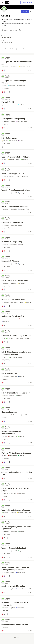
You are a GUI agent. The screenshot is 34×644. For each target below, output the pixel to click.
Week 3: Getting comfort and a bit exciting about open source (15, 568)
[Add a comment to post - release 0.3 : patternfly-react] (4, 306)
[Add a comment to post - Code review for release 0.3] (3, 325)
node (28, 209)
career (13, 122)
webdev (4, 86)
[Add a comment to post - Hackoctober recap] (4, 421)
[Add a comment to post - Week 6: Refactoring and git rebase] (3, 516)
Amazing (8, 57)
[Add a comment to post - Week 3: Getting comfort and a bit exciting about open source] (4, 576)
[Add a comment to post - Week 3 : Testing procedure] (4, 180)
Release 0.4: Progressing (12, 242)
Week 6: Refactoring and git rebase (16, 510)
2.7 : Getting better (9, 138)
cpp (3, 338)
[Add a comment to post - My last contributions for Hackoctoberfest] (4, 443)
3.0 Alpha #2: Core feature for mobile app (17, 63)
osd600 (29, 589)
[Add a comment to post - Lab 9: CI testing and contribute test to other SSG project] (3, 363)
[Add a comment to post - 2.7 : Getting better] (3, 147)
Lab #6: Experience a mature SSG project (15, 490)
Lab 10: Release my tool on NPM (15, 280)
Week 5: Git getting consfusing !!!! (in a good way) (16, 528)
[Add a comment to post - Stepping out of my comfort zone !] (3, 631)
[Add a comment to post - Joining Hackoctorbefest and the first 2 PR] (3, 478)
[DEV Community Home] (7, 3)
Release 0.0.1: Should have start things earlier (15, 604)
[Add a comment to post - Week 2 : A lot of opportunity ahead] (3, 196)
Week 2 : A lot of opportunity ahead (16, 190)
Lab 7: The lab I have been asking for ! (17, 393)
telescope (5, 611)
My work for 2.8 (8, 102)
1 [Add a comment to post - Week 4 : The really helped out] (8, 557)
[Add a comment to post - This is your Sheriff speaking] (3, 128)
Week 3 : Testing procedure (13, 173)
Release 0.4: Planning (10, 261)
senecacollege (21, 572)
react (28, 105)
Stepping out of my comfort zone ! (15, 624)
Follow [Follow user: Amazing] (25, 11)
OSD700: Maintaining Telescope (15, 206)
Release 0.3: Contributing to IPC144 (16, 335)
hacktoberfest (15, 415)
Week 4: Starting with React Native (16, 157)
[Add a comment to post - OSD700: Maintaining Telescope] (3, 213)
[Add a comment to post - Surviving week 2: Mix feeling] (3, 593)
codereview (14, 319)
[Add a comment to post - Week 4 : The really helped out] (3, 557)
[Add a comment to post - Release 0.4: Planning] (3, 270)
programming (21, 86)
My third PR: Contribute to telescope (16, 453)
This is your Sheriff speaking (13, 119)
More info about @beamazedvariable (17, 49)
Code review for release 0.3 (13, 316)
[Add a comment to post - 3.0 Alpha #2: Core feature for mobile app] (4, 70)
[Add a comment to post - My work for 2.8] (4, 109)
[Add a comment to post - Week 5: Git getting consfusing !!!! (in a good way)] (3, 538)
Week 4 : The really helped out (14, 548)
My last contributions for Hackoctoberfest (11, 433)
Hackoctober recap (9, 412)
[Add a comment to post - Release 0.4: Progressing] (4, 251)
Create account (27, 2)
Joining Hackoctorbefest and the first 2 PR (17, 473)
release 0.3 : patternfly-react (13, 300)
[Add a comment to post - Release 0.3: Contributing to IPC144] (3, 342)
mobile (29, 67)
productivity (5, 322)
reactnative (14, 67)
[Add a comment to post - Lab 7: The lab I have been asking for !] (4, 402)
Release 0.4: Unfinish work (12, 223)
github (20, 225)
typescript (21, 193)
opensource (5, 67)
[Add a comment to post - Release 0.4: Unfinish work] (4, 232)
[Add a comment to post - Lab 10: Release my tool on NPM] (4, 289)
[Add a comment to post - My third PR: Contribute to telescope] (4, 462)
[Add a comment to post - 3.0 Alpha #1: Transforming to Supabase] (4, 92)
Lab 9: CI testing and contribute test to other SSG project (16, 353)
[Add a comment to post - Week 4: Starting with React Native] (4, 163)
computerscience (21, 122)
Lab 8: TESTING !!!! (9, 374)
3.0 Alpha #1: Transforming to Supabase (14, 82)
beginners (28, 338)
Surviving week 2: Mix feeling (13, 586)
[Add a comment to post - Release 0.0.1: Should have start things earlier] (3, 614)
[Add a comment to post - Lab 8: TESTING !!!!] (3, 383)
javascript (22, 67)
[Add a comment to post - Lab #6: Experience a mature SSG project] (4, 500)
